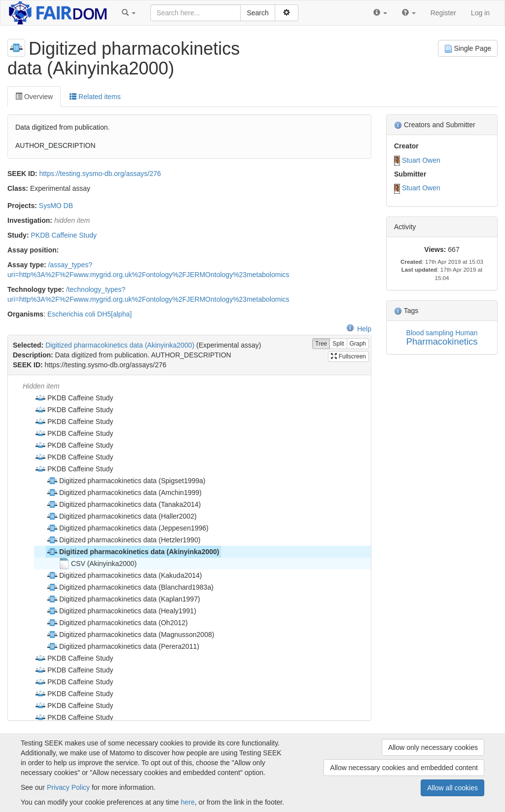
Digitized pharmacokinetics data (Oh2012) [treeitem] (117, 623)
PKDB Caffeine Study (64, 235)
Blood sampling (430, 333)
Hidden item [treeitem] (41, 386)
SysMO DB (56, 206)
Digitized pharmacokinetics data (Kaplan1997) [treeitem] (123, 599)
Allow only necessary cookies (433, 747)
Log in (480, 13)
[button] (129, 13)
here (188, 802)
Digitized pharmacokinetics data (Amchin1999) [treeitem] (124, 493)
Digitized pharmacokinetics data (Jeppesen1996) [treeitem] (127, 528)
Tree (321, 344)
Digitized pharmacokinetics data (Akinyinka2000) (120, 345)
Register (443, 13)
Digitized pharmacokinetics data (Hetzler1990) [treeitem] (123, 540)
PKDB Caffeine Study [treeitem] (74, 398)
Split (338, 344)
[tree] (189, 548)
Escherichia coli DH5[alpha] (90, 314)
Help (359, 329)
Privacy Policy (68, 787)
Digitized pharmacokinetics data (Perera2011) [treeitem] (123, 646)
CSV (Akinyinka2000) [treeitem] (97, 564)
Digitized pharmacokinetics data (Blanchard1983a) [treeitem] (130, 587)
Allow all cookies (452, 788)
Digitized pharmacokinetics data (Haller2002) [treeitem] (122, 516)
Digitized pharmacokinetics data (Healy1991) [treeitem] (121, 611)
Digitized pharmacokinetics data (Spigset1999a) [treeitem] (126, 481)
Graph (358, 344)
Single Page (468, 49)
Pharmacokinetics (442, 341)
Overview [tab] (34, 97)
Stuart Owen (421, 160)
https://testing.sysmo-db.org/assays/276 (100, 174)
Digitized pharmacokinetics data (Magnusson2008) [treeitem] (130, 635)
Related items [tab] (95, 97)
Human (466, 333)
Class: (18, 188)
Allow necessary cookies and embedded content (404, 768)
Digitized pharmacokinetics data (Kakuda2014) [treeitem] (124, 575)
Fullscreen (348, 356)
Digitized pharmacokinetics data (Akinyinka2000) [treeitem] (133, 552)
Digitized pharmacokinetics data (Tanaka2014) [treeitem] (124, 504)
